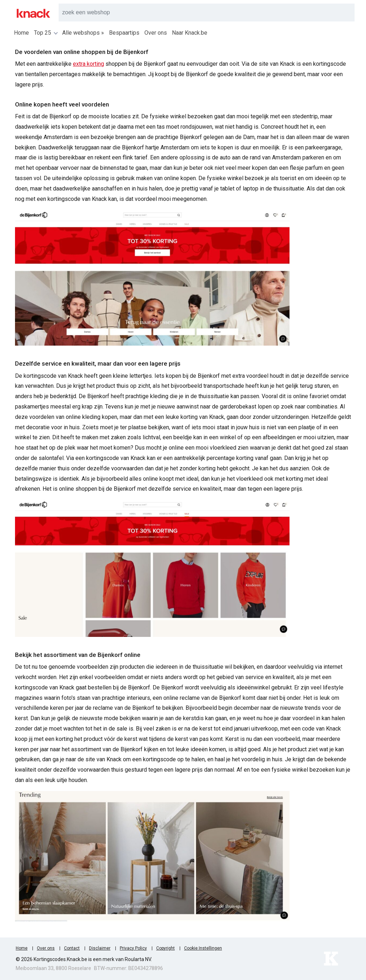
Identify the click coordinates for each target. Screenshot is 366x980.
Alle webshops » (83, 33)
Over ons (156, 33)
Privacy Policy (133, 948)
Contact (72, 948)
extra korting (88, 64)
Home (21, 33)
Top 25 (46, 33)
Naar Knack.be (190, 33)
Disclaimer (100, 948)
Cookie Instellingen (203, 948)
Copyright (165, 948)
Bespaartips (124, 33)
